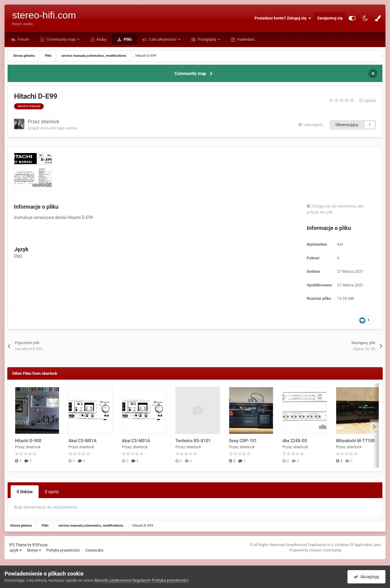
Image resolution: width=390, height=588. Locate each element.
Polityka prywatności (63, 550)
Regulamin (142, 580)
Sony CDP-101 (243, 441)
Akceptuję (366, 577)
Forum (23, 39)
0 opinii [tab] (52, 492)
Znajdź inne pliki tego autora (52, 128)
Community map (61, 39)
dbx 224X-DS (295, 441)
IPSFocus (40, 545)
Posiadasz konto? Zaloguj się (283, 18)
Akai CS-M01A (83, 441)
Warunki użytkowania (113, 580)
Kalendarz (246, 39)
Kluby (101, 39)
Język (15, 550)
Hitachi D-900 (28, 441)
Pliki (127, 39)
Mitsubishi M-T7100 (355, 441)
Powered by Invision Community (315, 550)
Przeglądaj (207, 39)
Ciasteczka (94, 550)
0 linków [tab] (25, 492)
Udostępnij (310, 125)
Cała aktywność (163, 39)
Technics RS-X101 (193, 441)
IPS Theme (18, 545)
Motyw (34, 550)
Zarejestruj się (330, 18)
